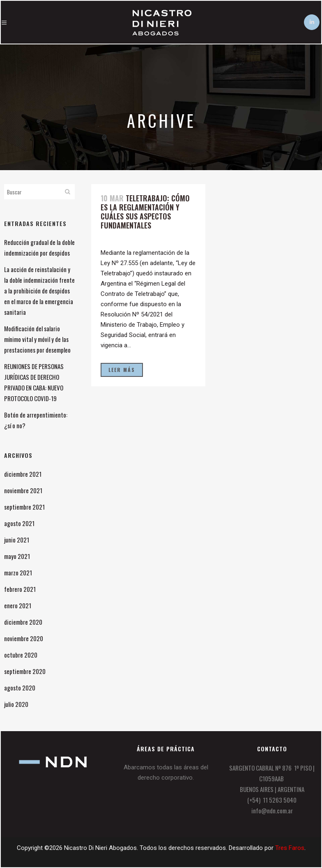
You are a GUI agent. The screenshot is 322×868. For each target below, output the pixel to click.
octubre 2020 (21, 655)
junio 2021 (17, 540)
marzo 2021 (18, 573)
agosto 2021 (19, 523)
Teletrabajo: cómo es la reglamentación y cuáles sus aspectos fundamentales (145, 212)
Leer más (122, 370)
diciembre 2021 (23, 474)
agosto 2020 (20, 688)
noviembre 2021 (23, 490)
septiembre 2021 (24, 507)
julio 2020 (16, 704)
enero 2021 (18, 605)
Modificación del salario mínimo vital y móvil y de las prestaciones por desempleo (37, 339)
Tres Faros (290, 848)
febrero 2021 (20, 589)
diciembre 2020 (23, 622)
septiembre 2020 (25, 671)
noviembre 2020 (24, 638)
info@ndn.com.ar (272, 810)
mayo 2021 (17, 556)
